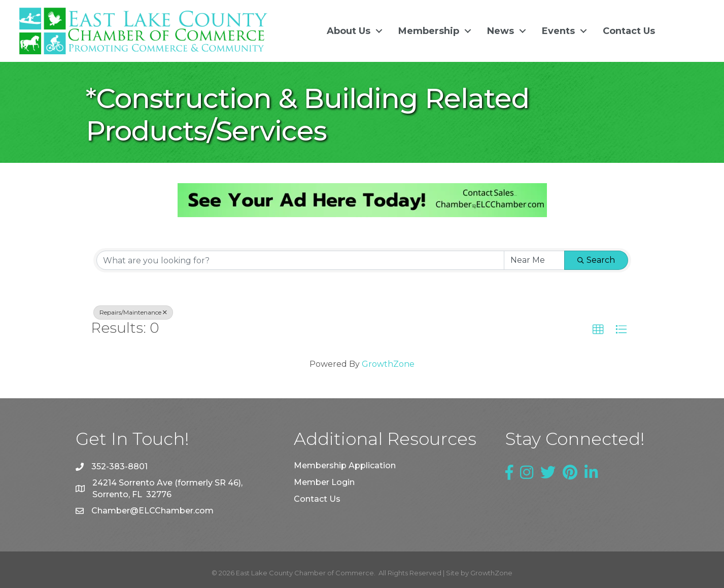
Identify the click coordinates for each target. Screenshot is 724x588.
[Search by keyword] (300, 260)
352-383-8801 (119, 466)
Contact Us (629, 31)
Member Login (324, 482)
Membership (429, 31)
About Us (349, 31)
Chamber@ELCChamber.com (152, 511)
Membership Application (345, 465)
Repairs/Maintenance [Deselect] (133, 312)
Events (558, 31)
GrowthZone (388, 364)
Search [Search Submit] (596, 260)
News (501, 31)
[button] (598, 330)
